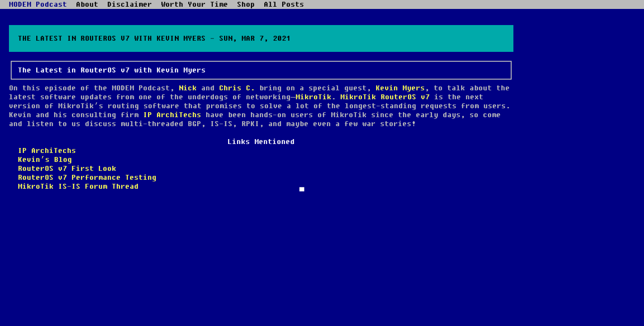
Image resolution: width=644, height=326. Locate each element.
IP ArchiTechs (172, 115)
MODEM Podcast (38, 4)
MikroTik (314, 97)
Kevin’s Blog (45, 160)
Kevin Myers (400, 88)
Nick (188, 88)
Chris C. (237, 88)
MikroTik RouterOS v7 (385, 97)
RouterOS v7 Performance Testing (87, 178)
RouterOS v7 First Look (67, 169)
